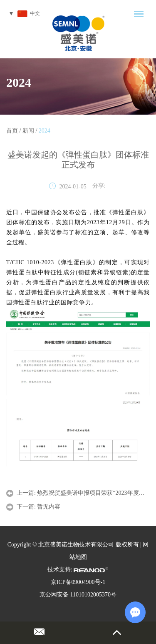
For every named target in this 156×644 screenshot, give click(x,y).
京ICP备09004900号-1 (78, 582)
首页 (12, 131)
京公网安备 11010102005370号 (78, 595)
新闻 (28, 131)
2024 (19, 82)
